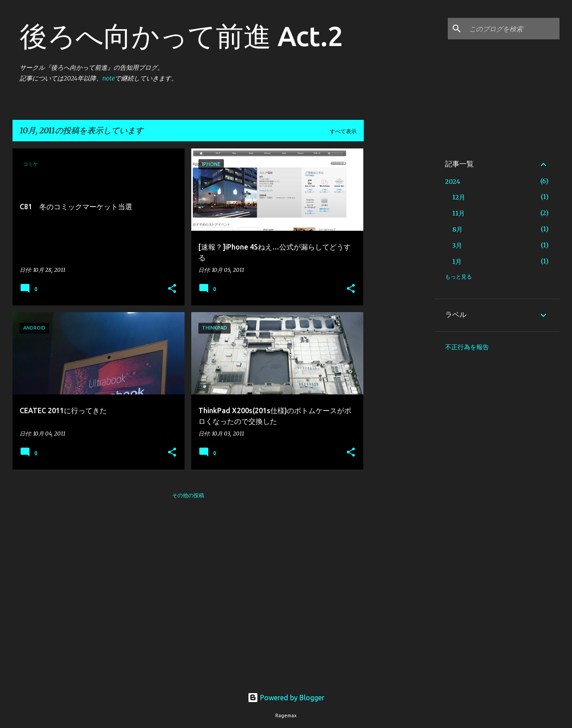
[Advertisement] (399, 283)
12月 (459, 197)
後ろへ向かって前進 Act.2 (181, 36)
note (109, 78)
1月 (457, 262)
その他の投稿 (188, 495)
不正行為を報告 (467, 347)
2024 (453, 182)
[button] (172, 289)
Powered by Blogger (286, 698)
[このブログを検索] (513, 29)
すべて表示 (343, 131)
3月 (457, 245)
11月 (458, 213)
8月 (457, 229)
